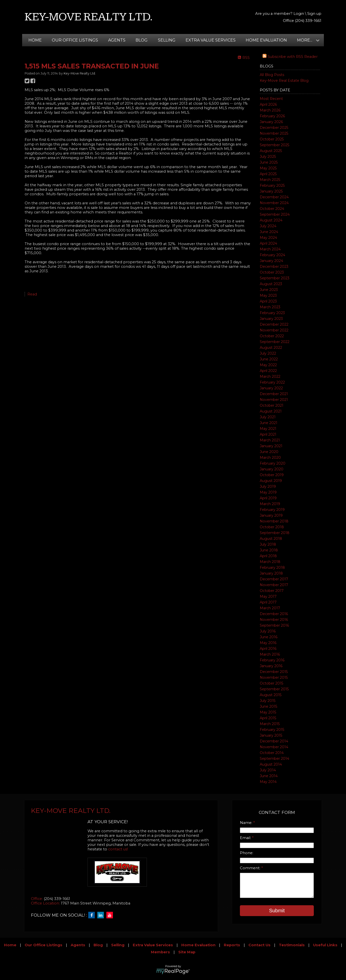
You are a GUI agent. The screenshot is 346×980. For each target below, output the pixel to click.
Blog (142, 40)
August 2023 (271, 284)
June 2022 (269, 359)
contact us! (118, 849)
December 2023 (274, 267)
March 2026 (270, 110)
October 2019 (272, 475)
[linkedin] (102, 915)
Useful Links (325, 945)
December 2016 (274, 614)
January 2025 (271, 191)
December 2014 (274, 741)
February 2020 (273, 463)
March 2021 (270, 440)
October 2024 (272, 209)
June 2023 (269, 290)
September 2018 (275, 533)
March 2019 (270, 504)
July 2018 (268, 544)
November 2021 (274, 400)
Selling (167, 40)
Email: (246, 838)
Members (160, 952)
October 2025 (272, 139)
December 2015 (274, 672)
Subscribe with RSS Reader (290, 57)
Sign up (314, 14)
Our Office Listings (75, 40)
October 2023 (272, 272)
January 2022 (271, 388)
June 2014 (269, 776)
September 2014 (274, 759)
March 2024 (270, 249)
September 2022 (275, 342)
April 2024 (268, 243)
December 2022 (274, 324)
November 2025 (274, 133)
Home (35, 40)
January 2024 (271, 261)
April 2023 (268, 301)
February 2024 (272, 255)
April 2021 (268, 434)
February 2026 (272, 116)
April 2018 (268, 556)
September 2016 (274, 625)
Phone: (247, 853)
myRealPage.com (173, 971)
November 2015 (274, 677)
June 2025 (269, 162)
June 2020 (269, 452)
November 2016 (274, 620)
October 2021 (272, 405)
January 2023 (271, 319)
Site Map (187, 952)
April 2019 (268, 498)
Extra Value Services (211, 40)
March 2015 (270, 724)
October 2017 (272, 591)
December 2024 (274, 197)
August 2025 (271, 151)
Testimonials (292, 945)
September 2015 (274, 689)
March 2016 (270, 654)
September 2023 (275, 278)
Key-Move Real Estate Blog (284, 81)
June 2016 (269, 637)
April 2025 (268, 174)
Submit (277, 911)
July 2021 (268, 417)
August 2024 (271, 220)
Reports (232, 945)
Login (299, 14)
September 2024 (275, 214)
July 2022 (268, 353)
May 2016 (268, 643)
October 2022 (272, 336)
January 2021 (271, 446)
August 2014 (271, 764)
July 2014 (268, 770)
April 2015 (268, 718)
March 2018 (270, 562)
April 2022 (268, 371)
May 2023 (268, 295)
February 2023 (272, 313)
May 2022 (268, 365)
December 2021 (274, 394)
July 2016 (268, 631)
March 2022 (270, 376)
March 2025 (270, 180)
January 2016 (271, 666)
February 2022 (272, 382)
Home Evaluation (266, 40)
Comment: (251, 868)
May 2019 (268, 492)
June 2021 (269, 423)
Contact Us (259, 945)
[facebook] (93, 915)
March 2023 (270, 307)
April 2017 (268, 602)
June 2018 (269, 550)
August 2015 (271, 695)
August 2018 (271, 539)
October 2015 (271, 683)
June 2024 (269, 232)
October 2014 (272, 753)
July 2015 (268, 701)
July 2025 (268, 157)
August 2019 (271, 481)
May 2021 (268, 429)
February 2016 (272, 660)
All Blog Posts (272, 75)
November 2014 (274, 747)
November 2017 (274, 585)
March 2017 (270, 608)
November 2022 (274, 330)
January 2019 (271, 515)
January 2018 (271, 573)
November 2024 (274, 203)
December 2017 (274, 579)
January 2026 (271, 122)
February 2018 (272, 568)
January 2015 (271, 735)
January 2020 (272, 469)
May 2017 (268, 596)
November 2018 (274, 521)
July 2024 (268, 226)
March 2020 (270, 458)
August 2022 (271, 348)
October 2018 (272, 527)
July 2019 (268, 486)
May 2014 (268, 782)
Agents (117, 40)
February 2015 (272, 730)
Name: (247, 823)
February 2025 (272, 185)
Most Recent (271, 99)
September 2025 (274, 145)
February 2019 (272, 510)
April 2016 (268, 649)
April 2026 (268, 104)
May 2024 (268, 238)
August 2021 (271, 411)
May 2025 (268, 168)
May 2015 (268, 712)
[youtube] (111, 915)
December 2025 (274, 128)
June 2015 (268, 706)
